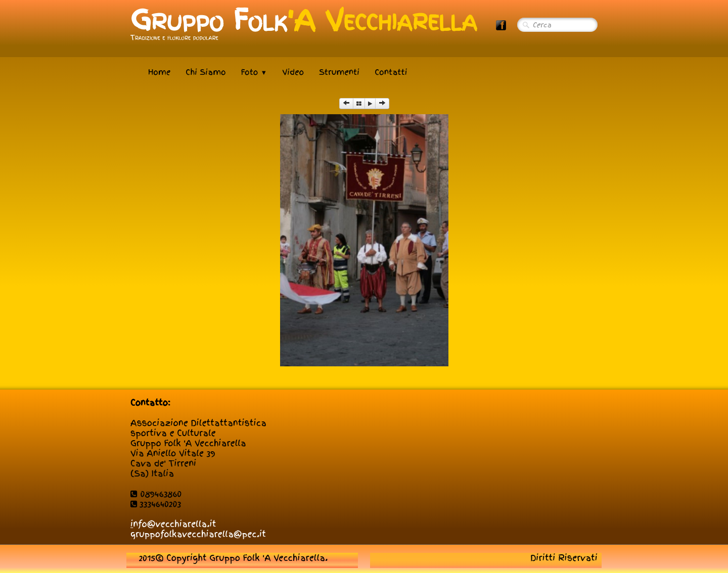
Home (159, 72)
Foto (254, 72)
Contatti (391, 72)
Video (293, 72)
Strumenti (339, 72)
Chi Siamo (206, 72)
